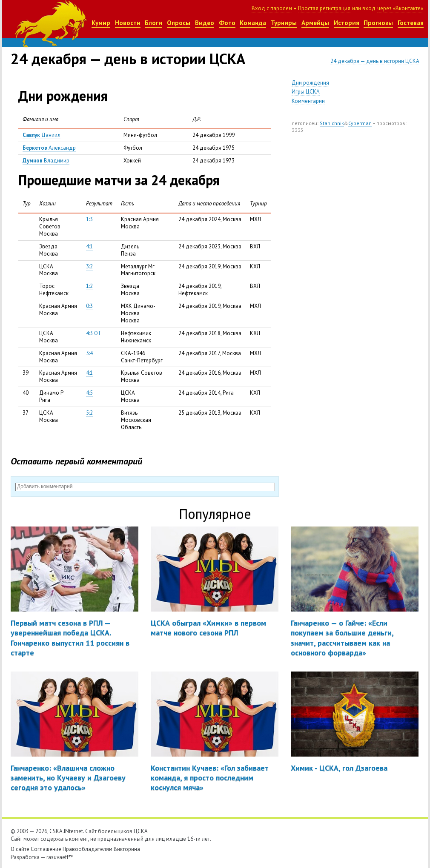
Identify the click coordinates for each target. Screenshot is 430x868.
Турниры (284, 23)
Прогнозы (378, 23)
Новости (128, 23)
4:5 (89, 393)
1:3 (89, 219)
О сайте (20, 849)
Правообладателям (87, 849)
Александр (49, 148)
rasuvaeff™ (60, 857)
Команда (253, 23)
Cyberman (360, 123)
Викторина (127, 849)
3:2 (89, 266)
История (347, 23)
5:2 (89, 413)
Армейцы (315, 23)
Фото (227, 23)
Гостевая (411, 23)
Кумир (101, 23)
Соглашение (46, 849)
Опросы (179, 23)
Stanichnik (332, 123)
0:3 (89, 306)
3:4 (89, 353)
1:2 (89, 286)
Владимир (46, 161)
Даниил (42, 135)
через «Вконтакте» (400, 8)
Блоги (153, 23)
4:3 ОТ (94, 333)
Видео (205, 23)
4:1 (89, 246)
